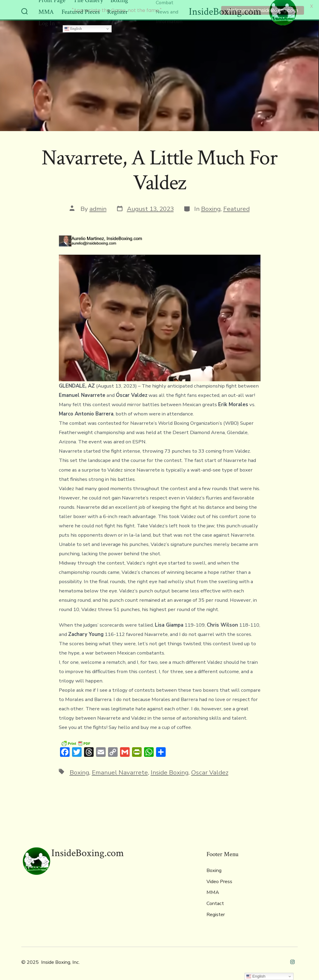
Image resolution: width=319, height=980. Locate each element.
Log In (47, 22)
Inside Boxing (170, 771)
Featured (236, 208)
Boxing (211, 208)
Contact (215, 902)
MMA (213, 891)
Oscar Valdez (210, 771)
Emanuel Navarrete (120, 771)
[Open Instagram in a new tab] (292, 960)
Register (216, 913)
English (73, 27)
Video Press (219, 880)
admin (98, 208)
